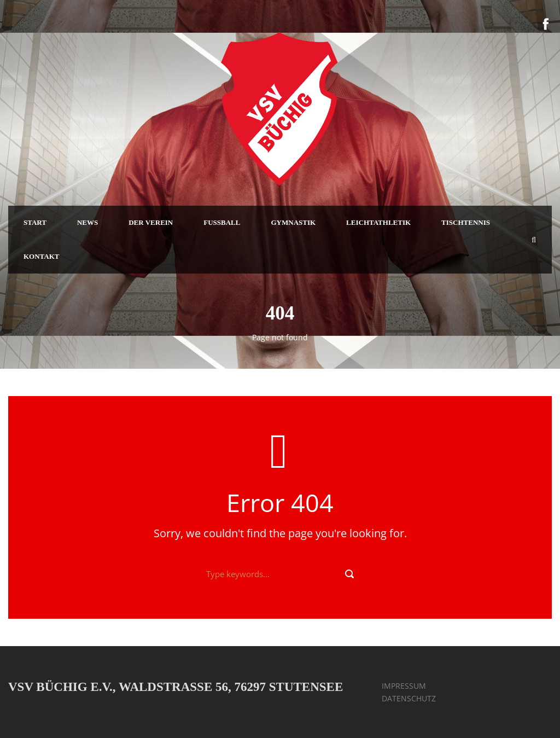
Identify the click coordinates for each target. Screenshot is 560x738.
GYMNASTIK (293, 222)
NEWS (87, 222)
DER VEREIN (151, 222)
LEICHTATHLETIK (378, 222)
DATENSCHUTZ (409, 698)
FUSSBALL (222, 222)
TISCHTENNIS (466, 222)
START (35, 222)
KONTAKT (42, 256)
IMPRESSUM (404, 686)
